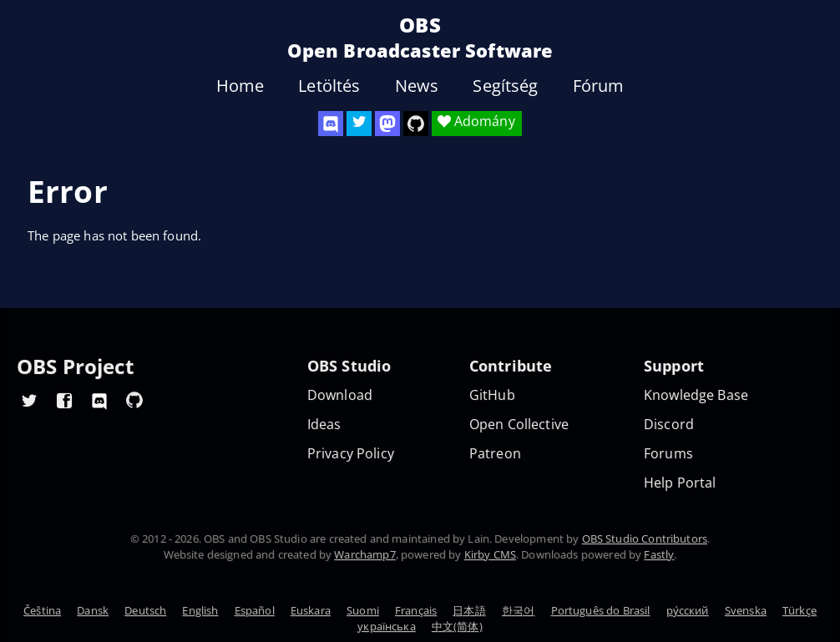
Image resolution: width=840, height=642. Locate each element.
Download (340, 395)
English (200, 610)
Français (416, 610)
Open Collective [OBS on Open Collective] (519, 425)
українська (387, 626)
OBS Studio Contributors (645, 538)
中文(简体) (457, 626)
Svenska (746, 610)
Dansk (93, 610)
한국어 (518, 610)
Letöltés (329, 86)
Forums (668, 454)
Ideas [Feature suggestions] (324, 425)
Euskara (311, 610)
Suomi (363, 610)
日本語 (469, 610)
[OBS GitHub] (134, 400)
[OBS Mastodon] (387, 124)
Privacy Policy (351, 454)
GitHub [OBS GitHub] (492, 395)
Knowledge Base (696, 395)
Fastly (659, 554)
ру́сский (688, 610)
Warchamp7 (364, 554)
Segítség (505, 86)
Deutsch (145, 610)
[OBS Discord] (331, 124)
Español (255, 610)
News (417, 86)
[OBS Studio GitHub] (416, 124)
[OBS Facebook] (64, 400)
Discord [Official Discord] (669, 425)
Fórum (599, 86)
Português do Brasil (601, 610)
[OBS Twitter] (359, 124)
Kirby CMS (490, 554)
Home (240, 86)
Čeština (42, 610)
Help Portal (680, 483)
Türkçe (800, 610)
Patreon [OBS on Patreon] (495, 454)
